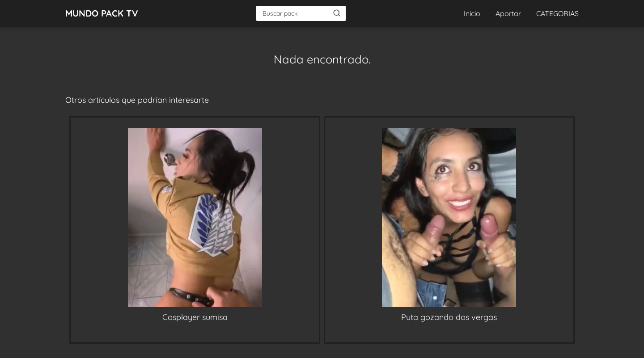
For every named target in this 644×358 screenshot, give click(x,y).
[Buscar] (337, 13)
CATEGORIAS (557, 13)
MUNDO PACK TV (102, 13)
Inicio (472, 13)
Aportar (508, 13)
